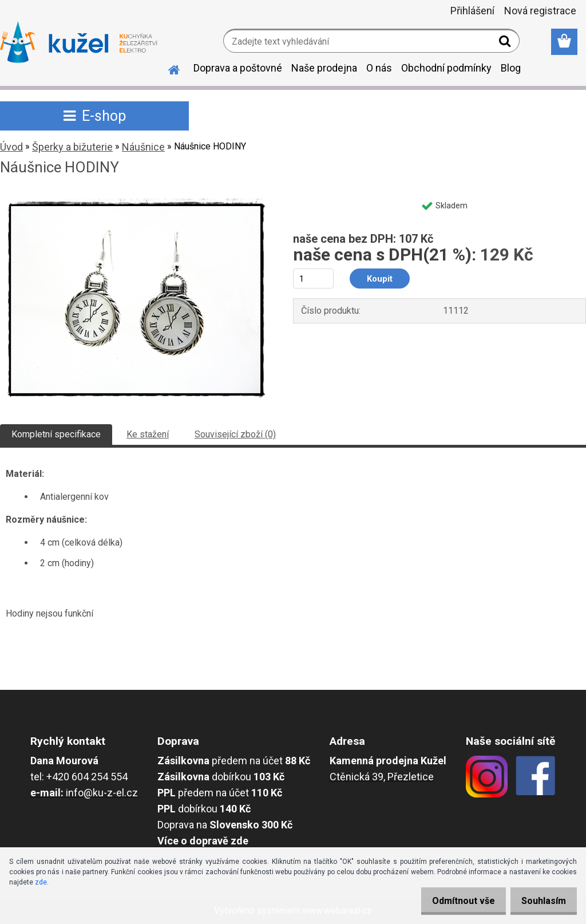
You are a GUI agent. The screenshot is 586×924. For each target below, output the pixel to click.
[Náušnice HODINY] (136, 198)
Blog (511, 68)
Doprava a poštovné (238, 68)
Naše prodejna (324, 68)
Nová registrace (540, 11)
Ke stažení (148, 434)
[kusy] (313, 279)
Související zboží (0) (235, 434)
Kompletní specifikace (56, 434)
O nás (379, 68)
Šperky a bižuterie (72, 147)
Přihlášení (472, 11)
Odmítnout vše (453, 901)
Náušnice (143, 147)
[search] (506, 44)
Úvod (11, 147)
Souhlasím (540, 901)
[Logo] (79, 42)
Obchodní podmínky (446, 68)
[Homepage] (167, 68)
